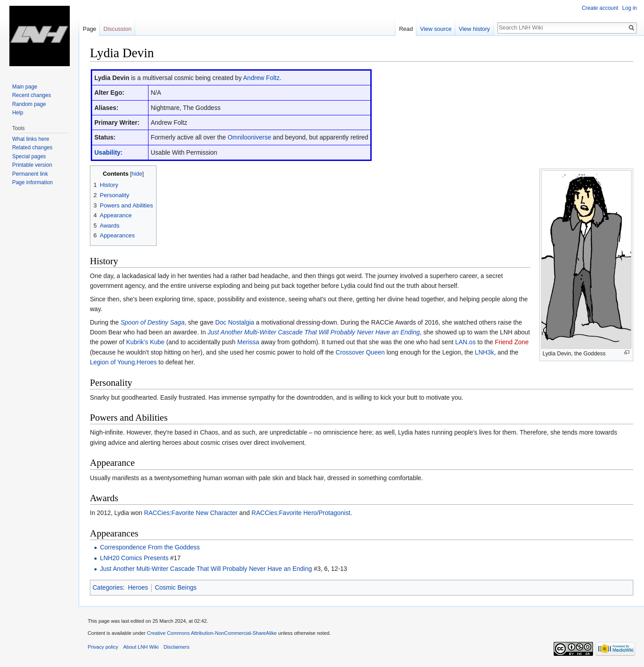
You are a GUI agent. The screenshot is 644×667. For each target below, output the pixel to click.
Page (89, 29)
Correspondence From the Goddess (150, 547)
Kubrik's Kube (145, 342)
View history (475, 29)
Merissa (248, 342)
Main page (25, 87)
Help (18, 113)
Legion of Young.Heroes (123, 362)
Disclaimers (177, 647)
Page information (32, 182)
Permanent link (30, 174)
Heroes (138, 587)
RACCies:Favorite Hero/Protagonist (301, 513)
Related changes (32, 148)
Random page (29, 104)
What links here (31, 139)
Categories (108, 587)
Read (406, 29)
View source (436, 29)
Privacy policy (103, 647)
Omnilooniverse (249, 137)
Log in (629, 8)
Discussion (117, 29)
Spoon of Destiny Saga (152, 322)
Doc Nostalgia (235, 322)
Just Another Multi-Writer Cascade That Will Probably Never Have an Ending (314, 332)
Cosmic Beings (176, 587)
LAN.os (466, 342)
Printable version (32, 165)
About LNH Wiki (141, 647)
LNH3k (485, 352)
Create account (600, 8)
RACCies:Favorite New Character (191, 513)
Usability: (108, 152)
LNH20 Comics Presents (134, 558)
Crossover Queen (360, 352)
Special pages (29, 156)
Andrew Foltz (262, 78)
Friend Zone (511, 342)
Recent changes (32, 95)
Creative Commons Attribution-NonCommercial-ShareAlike (212, 633)
